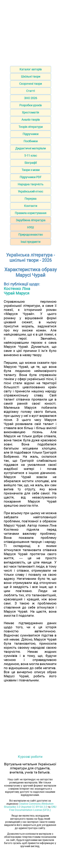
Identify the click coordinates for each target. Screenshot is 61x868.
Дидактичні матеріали (30, 148)
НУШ (30, 227)
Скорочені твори (30, 84)
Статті (30, 91)
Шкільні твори (31, 76)
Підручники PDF (31, 177)
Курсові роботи (30, 757)
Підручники (30, 134)
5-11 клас (31, 156)
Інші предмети (30, 242)
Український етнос (30, 191)
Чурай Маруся (17, 293)
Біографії (31, 163)
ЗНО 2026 (31, 98)
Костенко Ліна (17, 289)
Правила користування (31, 213)
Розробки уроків (30, 105)
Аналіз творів (31, 120)
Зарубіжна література (31, 220)
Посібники (31, 141)
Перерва (30, 199)
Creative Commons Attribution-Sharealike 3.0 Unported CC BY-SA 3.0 (29, 805)
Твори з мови (31, 170)
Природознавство (31, 235)
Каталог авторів (31, 69)
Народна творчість (31, 184)
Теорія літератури (31, 127)
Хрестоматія (30, 112)
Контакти (31, 206)
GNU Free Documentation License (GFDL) (33, 808)
